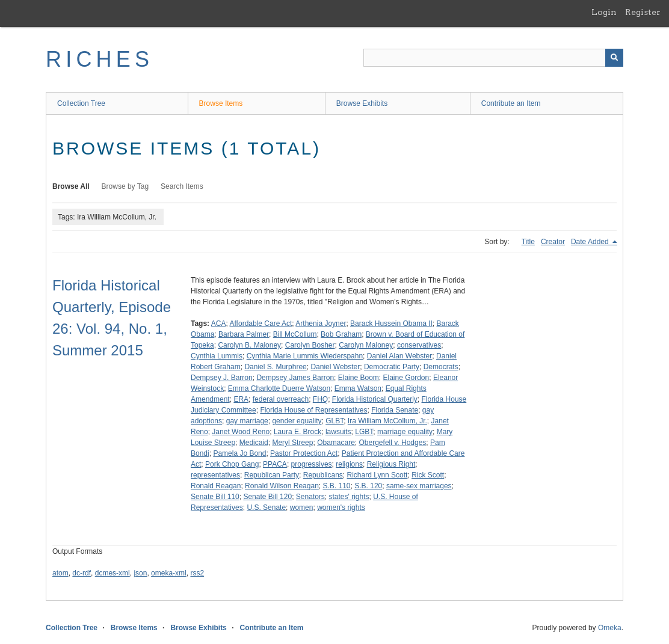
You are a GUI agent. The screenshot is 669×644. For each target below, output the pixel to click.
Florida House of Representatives (313, 410)
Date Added (591, 242)
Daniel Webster (335, 367)
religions (349, 464)
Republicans (323, 475)
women (302, 508)
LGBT (364, 432)
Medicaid (254, 443)
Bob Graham (341, 334)
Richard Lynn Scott (378, 475)
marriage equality (405, 432)
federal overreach (281, 399)
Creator (553, 242)
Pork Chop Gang (232, 464)
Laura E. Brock (298, 432)
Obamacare (336, 443)
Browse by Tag (125, 186)
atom (60, 573)
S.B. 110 (337, 486)
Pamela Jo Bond (239, 453)
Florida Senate (395, 410)
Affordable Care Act (261, 324)
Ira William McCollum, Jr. (387, 421)
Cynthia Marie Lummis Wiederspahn (305, 356)
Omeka (610, 628)
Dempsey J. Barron (222, 378)
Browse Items (221, 103)
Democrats (441, 367)
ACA (219, 324)
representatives (215, 475)
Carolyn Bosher (310, 345)
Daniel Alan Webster (400, 356)
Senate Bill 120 (267, 497)
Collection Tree (81, 103)
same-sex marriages (419, 486)
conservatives (419, 345)
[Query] (493, 58)
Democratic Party (392, 367)
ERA (241, 399)
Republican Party (272, 475)
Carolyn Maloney (366, 345)
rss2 (197, 573)
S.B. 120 (368, 486)
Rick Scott (428, 475)
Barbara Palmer (244, 334)
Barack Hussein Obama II (391, 324)
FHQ (320, 399)
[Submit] (614, 58)
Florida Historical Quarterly (375, 399)
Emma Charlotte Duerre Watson (279, 388)
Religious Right (391, 464)
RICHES (100, 59)
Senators (310, 497)
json (140, 573)
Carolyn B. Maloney (249, 345)
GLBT (334, 421)
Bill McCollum (295, 334)
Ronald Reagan (216, 486)
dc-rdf (82, 573)
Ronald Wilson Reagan (282, 486)
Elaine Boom (359, 378)
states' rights (349, 497)
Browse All (71, 186)
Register (643, 12)
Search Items (182, 186)
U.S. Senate (266, 508)
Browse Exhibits (362, 103)
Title (528, 242)
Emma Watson (358, 388)
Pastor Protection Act (304, 453)
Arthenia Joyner (321, 324)
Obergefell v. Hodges (393, 443)
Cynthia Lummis (217, 356)
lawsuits (338, 432)
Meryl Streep (292, 443)
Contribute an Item (511, 103)
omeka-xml (169, 573)
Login (604, 12)
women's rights (341, 508)
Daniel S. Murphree (275, 367)
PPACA (275, 464)
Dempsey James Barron (295, 378)
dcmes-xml (113, 573)
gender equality (297, 421)
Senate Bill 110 (215, 497)
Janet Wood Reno (241, 432)
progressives (312, 464)
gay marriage (247, 421)
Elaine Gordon (406, 378)
